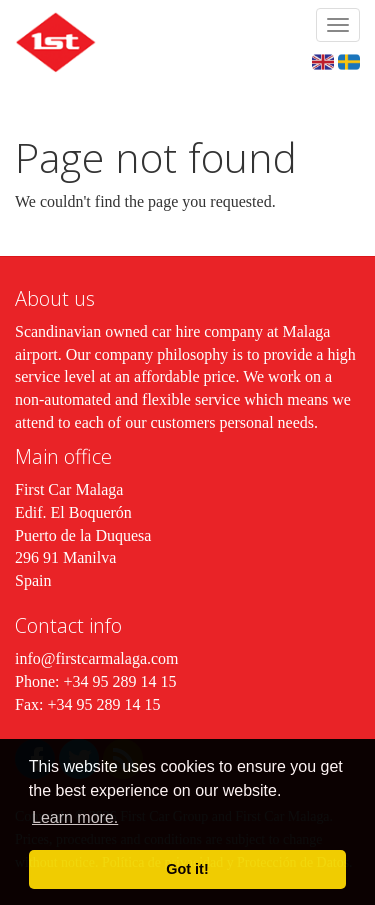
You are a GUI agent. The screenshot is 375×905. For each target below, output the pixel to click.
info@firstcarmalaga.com (97, 658)
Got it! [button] (187, 869)
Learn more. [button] (75, 817)
